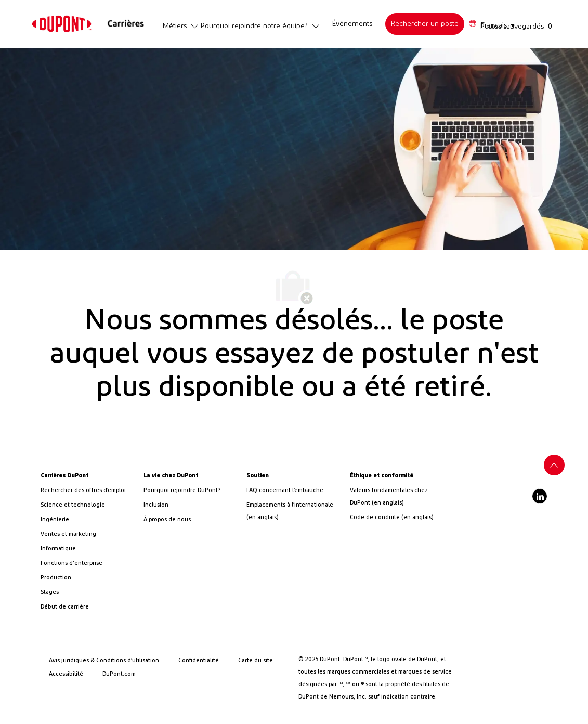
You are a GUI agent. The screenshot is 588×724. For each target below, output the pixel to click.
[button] (491, 24)
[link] (62, 24)
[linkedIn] (540, 496)
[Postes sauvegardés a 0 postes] (518, 26)
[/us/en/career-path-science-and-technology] (88, 505)
